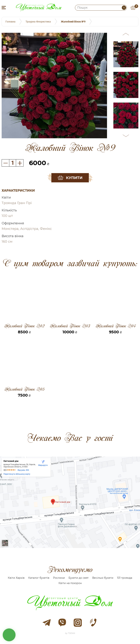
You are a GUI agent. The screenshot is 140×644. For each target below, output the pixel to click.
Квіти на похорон (70, 583)
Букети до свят (79, 578)
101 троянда (125, 578)
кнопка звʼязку (9, 635)
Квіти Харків (16, 578)
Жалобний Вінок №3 (70, 326)
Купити (74, 178)
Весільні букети (103, 578)
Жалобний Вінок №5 (24, 389)
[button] (126, 35)
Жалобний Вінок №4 (116, 326)
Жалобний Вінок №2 (24, 326)
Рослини (59, 578)
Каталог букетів (39, 578)
